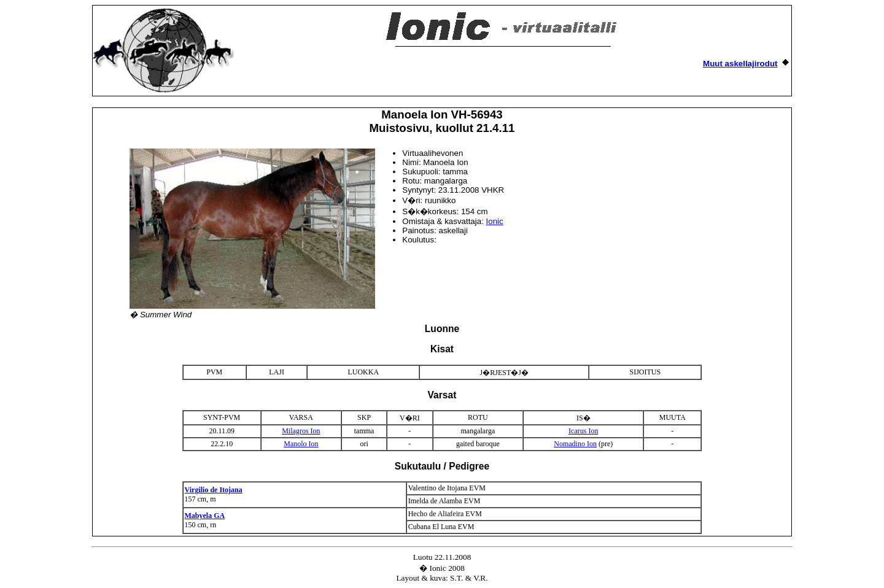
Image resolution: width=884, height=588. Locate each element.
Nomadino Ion (575, 444)
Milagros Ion (301, 431)
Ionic (495, 221)
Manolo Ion (301, 444)
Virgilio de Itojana (214, 490)
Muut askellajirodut (740, 64)
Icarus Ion (583, 431)
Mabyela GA (205, 516)
